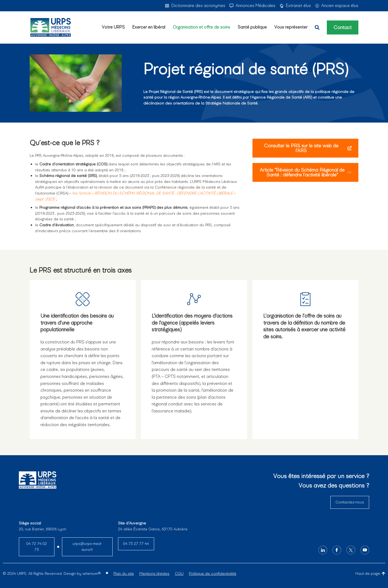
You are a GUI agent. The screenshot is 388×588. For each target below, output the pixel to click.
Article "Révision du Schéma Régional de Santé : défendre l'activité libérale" (306, 172)
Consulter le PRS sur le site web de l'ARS (308, 148)
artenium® (91, 573)
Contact (343, 27)
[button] (317, 27)
